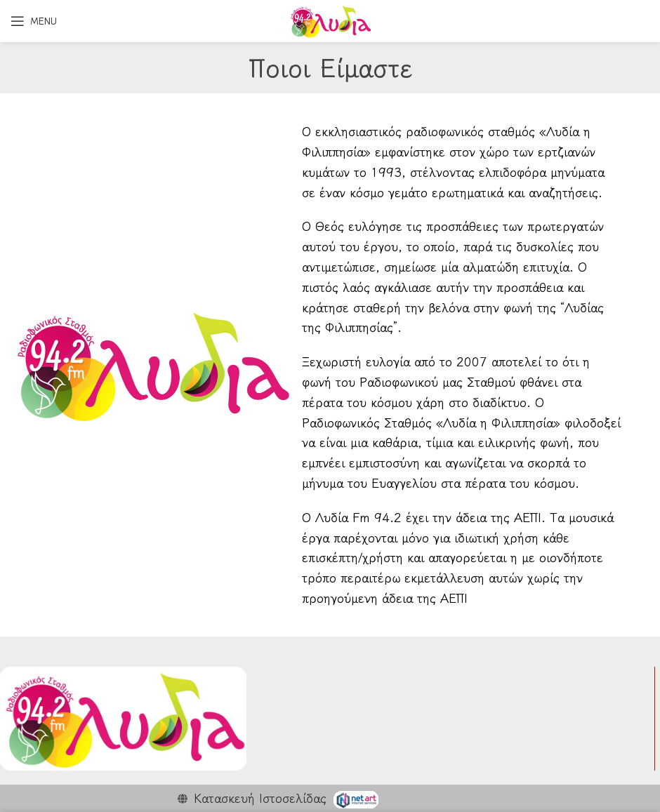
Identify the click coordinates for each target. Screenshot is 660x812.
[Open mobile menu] (34, 21)
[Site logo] (330, 19)
